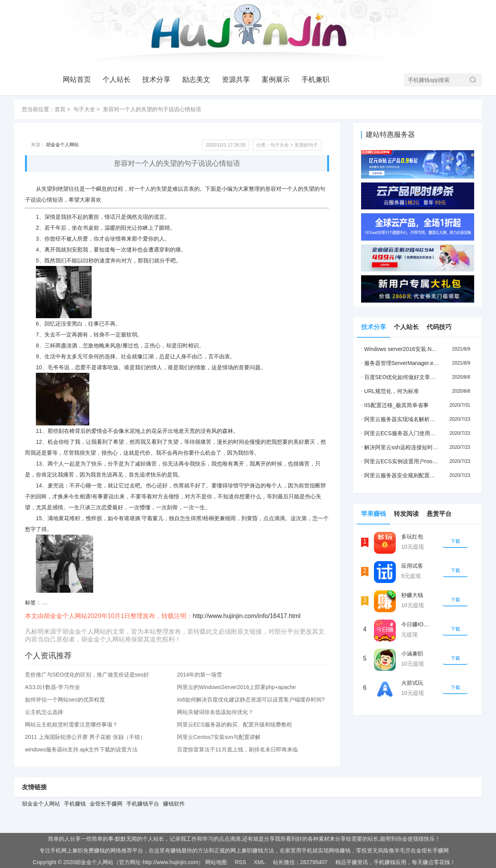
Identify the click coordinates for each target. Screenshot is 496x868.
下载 (455, 541)
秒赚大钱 (412, 595)
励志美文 (196, 80)
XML (260, 862)
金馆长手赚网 (106, 804)
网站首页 (77, 80)
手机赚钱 (75, 804)
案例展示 (276, 80)
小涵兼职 (412, 654)
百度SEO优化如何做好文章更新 (401, 377)
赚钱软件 (174, 804)
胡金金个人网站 (62, 145)
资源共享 (236, 80)
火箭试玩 (412, 683)
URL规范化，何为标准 (390, 391)
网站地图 (216, 862)
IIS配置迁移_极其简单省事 (395, 405)
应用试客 (412, 566)
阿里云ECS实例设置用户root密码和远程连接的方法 (425, 461)
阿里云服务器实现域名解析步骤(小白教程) (414, 419)
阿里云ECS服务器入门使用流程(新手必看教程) (419, 433)
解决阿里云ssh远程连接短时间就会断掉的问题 (419, 447)
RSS (240, 862)
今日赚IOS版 (417, 624)
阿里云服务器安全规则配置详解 (401, 475)
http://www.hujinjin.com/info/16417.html (247, 616)
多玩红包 (412, 537)
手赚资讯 (357, 862)
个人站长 (117, 80)
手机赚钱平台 (143, 804)
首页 (60, 109)
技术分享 (156, 80)
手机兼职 (315, 80)
